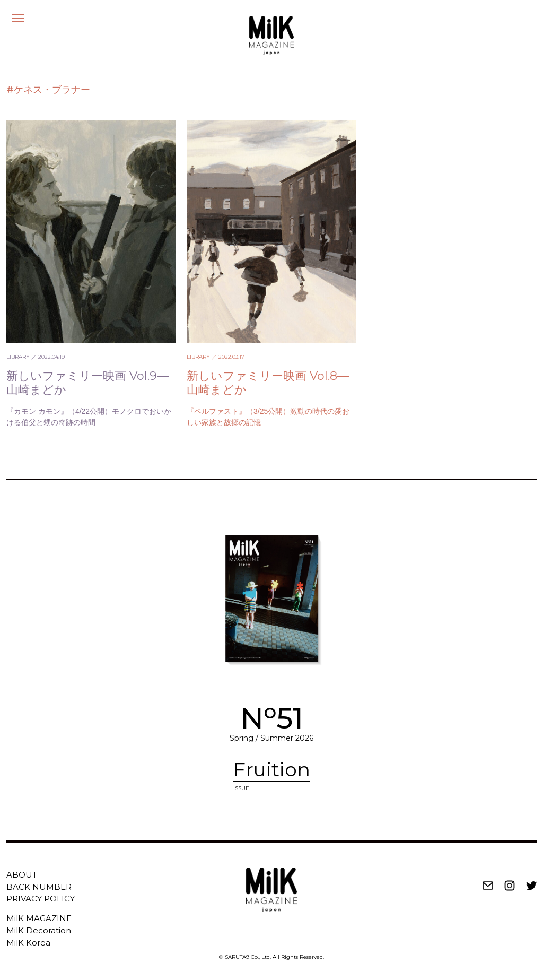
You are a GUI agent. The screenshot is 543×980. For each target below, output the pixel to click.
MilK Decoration (39, 930)
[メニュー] (18, 18)
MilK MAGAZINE (39, 918)
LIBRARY (18, 357)
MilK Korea (28, 943)
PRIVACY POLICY (41, 899)
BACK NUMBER (39, 887)
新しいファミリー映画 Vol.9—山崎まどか (87, 383)
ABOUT (22, 875)
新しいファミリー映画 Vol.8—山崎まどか (268, 383)
